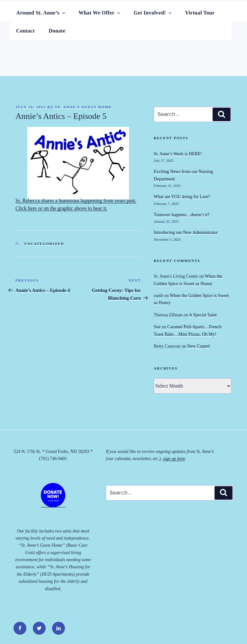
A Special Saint (203, 315)
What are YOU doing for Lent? (182, 197)
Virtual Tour (200, 13)
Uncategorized (44, 244)
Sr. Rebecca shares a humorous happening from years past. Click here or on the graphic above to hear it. (76, 170)
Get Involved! (153, 13)
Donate (57, 31)
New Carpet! (199, 346)
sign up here (174, 459)
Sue (157, 327)
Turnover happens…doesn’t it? (182, 215)
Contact (25, 31)
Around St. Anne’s (41, 13)
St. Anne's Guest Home (83, 107)
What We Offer (100, 13)
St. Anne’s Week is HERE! (178, 154)
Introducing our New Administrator (186, 232)
